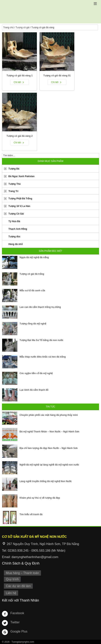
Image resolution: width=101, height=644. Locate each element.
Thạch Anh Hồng (18, 229)
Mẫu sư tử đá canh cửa (32, 291)
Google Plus (19, 631)
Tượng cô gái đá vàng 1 (20, 76)
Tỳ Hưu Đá (14, 221)
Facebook (17, 613)
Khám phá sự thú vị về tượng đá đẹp (40, 498)
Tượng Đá (14, 169)
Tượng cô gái (23, 27)
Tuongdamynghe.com (23, 642)
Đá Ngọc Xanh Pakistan (21, 176)
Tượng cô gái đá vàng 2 (20, 136)
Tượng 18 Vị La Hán (19, 206)
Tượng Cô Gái (16, 214)
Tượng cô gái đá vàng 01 (57, 76)
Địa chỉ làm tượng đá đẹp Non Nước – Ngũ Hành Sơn (49, 448)
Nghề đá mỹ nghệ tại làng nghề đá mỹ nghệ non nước (49, 465)
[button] (95, 4)
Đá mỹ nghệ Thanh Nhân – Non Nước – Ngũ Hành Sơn (49, 432)
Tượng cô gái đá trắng (32, 274)
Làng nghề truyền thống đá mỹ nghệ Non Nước (46, 481)
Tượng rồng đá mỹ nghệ (33, 324)
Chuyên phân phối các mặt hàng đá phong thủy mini (49, 415)
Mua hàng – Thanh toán (22, 573)
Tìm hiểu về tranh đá (31, 514)
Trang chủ (8, 27)
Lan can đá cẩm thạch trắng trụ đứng (40, 307)
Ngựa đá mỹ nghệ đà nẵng (34, 257)
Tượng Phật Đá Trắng (20, 199)
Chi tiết (17, 82)
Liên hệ (11, 593)
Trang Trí (13, 191)
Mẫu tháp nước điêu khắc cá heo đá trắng (43, 357)
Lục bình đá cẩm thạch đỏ (34, 390)
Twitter (15, 622)
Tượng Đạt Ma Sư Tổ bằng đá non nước (41, 340)
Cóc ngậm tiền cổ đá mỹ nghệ (36, 373)
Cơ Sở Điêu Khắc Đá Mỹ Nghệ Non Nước (50, 12)
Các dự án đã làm (18, 586)
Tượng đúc (14, 237)
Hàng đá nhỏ (15, 244)
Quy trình (12, 579)
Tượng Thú (14, 184)
